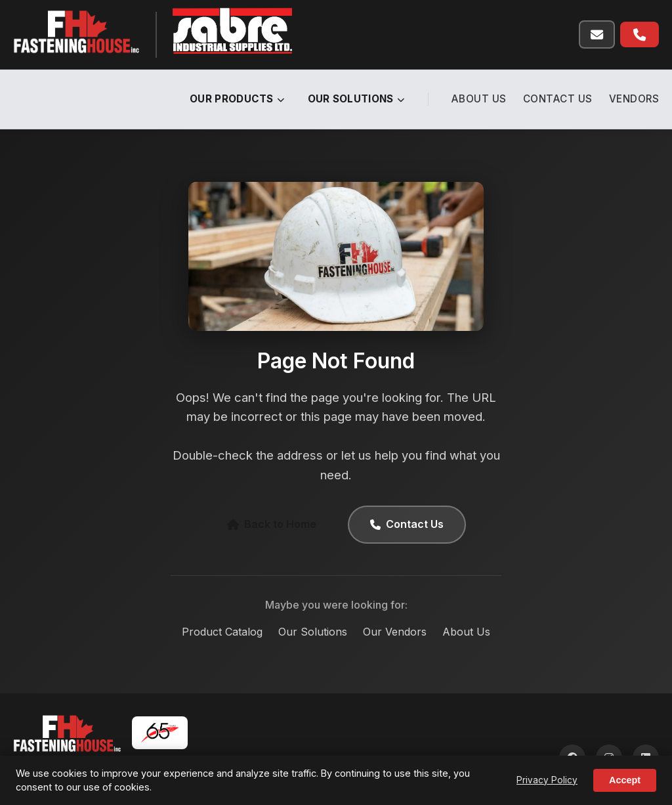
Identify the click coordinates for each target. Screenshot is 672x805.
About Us (479, 99)
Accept (625, 780)
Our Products (237, 99)
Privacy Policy (547, 780)
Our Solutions (356, 99)
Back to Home (272, 524)
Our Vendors (395, 632)
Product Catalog (222, 632)
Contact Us (558, 99)
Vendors (634, 99)
